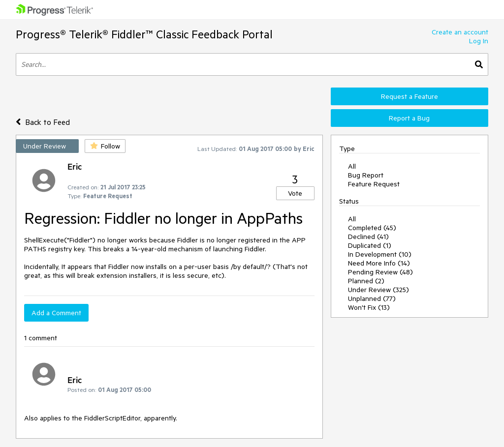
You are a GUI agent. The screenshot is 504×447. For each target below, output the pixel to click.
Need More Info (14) (379, 263)
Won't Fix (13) (369, 307)
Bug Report (366, 175)
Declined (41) (368, 237)
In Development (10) (380, 254)
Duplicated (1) (370, 245)
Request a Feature (409, 96)
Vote (295, 193)
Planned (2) (366, 281)
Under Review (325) (378, 290)
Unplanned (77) (372, 298)
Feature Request (374, 184)
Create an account (460, 32)
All (352, 166)
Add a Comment (56, 313)
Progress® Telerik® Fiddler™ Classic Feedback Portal (144, 34)
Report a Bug (409, 118)
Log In (479, 41)
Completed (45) (372, 228)
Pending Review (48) (380, 272)
